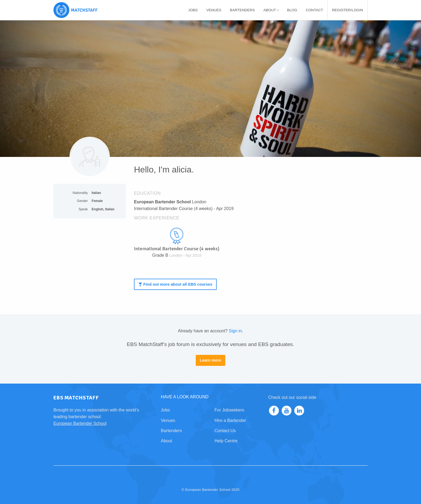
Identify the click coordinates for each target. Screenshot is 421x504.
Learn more (210, 360)
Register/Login (347, 10)
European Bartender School (80, 423)
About (271, 10)
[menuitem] (193, 10)
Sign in (235, 331)
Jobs (193, 10)
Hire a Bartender (230, 420)
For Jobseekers (229, 410)
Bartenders (242, 10)
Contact (315, 10)
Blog (292, 10)
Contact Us (225, 431)
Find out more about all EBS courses (175, 284)
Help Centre (226, 441)
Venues (214, 10)
